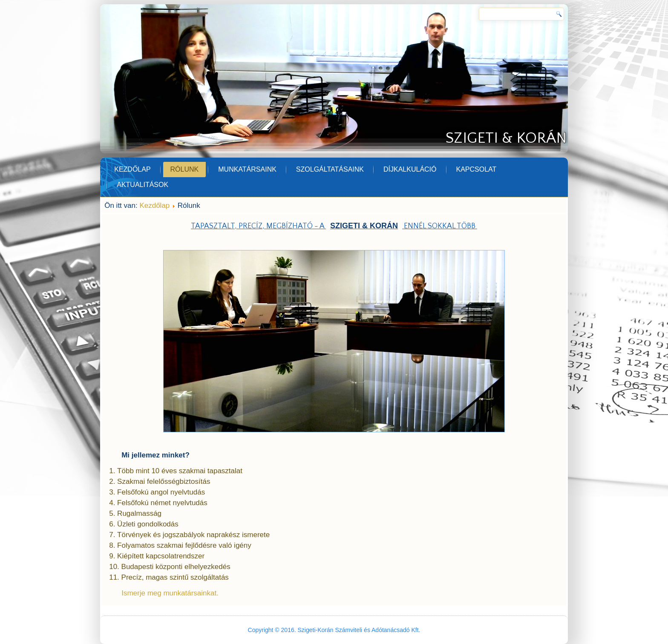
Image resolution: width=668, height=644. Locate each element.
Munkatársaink (247, 169)
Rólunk (185, 169)
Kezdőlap (132, 169)
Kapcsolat (477, 169)
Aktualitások (143, 185)
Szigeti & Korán (506, 138)
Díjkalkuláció (410, 169)
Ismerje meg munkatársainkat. (170, 593)
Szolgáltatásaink (330, 169)
